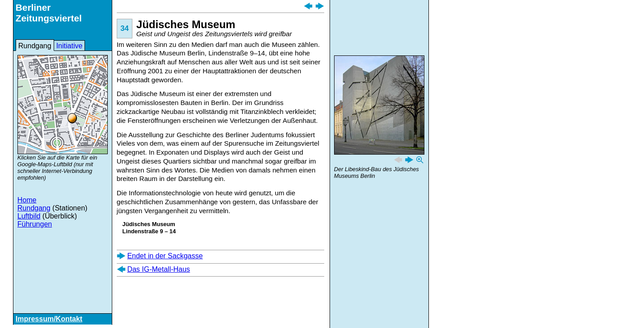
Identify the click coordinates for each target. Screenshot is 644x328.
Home (27, 200)
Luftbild (29, 216)
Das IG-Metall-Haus (158, 269)
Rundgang (35, 46)
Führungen (35, 224)
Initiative (70, 46)
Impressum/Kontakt (49, 319)
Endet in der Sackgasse (165, 256)
